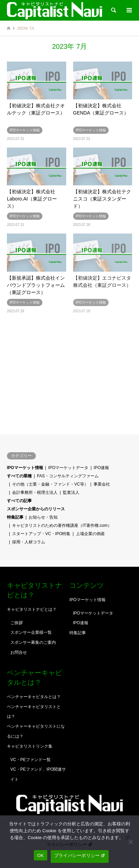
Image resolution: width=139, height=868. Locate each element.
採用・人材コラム (29, 542)
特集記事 (15, 517)
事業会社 (102, 484)
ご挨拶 (17, 623)
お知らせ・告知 (43, 517)
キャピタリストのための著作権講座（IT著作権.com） (62, 525)
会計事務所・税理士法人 (35, 492)
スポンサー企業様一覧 (31, 632)
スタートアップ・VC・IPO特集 (41, 534)
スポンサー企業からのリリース (36, 509)
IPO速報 (102, 468)
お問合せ (19, 652)
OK (41, 855)
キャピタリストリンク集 (30, 746)
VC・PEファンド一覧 (31, 760)
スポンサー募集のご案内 (33, 642)
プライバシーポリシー (80, 855)
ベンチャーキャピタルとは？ (34, 697)
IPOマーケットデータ (68, 468)
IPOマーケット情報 (25, 468)
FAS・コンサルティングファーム (68, 476)
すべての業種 (19, 476)
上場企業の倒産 (90, 534)
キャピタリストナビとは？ (32, 609)
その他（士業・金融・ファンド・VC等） (50, 484)
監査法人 (71, 492)
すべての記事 (19, 501)
